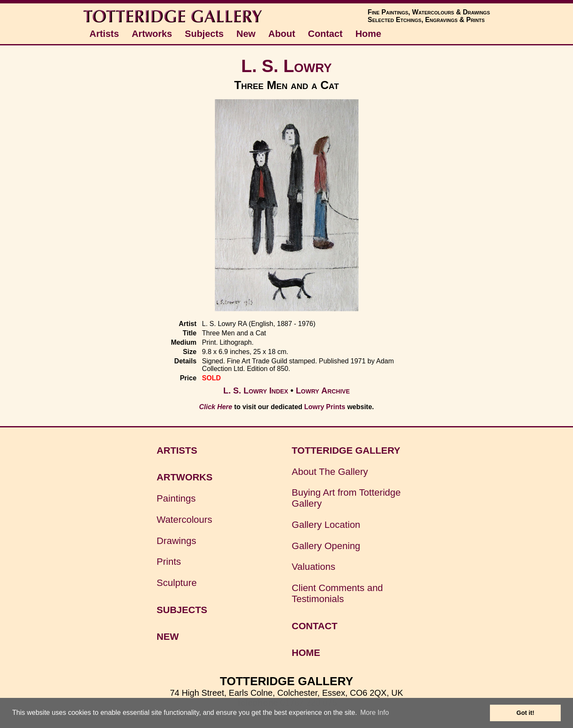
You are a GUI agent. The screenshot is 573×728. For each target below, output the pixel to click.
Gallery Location (326, 525)
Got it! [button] (526, 713)
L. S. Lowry (286, 66)
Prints (169, 562)
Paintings (176, 498)
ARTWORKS (185, 477)
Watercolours (185, 520)
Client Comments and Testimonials (337, 593)
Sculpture (177, 583)
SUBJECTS (182, 610)
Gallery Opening (326, 546)
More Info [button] (375, 713)
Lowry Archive (323, 390)
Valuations (313, 567)
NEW (168, 637)
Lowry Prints (325, 407)
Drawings (177, 541)
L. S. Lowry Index (256, 390)
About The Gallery (330, 472)
